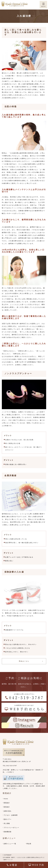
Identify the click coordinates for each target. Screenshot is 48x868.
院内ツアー (8, 819)
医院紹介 (7, 803)
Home (6, 799)
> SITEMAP (7, 855)
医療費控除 (8, 832)
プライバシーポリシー (11, 828)
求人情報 (7, 823)
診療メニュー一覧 (10, 844)
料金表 (29, 844)
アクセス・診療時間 (11, 815)
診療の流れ (8, 811)
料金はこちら (24, 661)
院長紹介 (7, 807)
